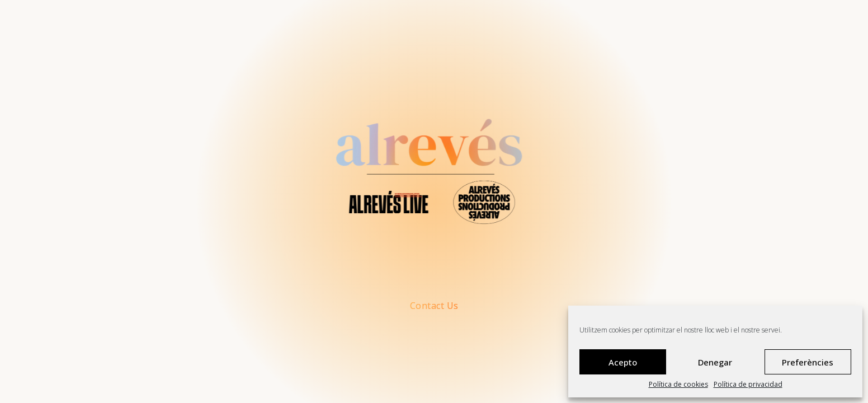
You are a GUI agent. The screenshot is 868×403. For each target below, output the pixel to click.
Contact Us (434, 306)
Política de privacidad (748, 385)
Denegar (715, 362)
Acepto (623, 362)
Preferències (808, 362)
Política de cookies (678, 385)
